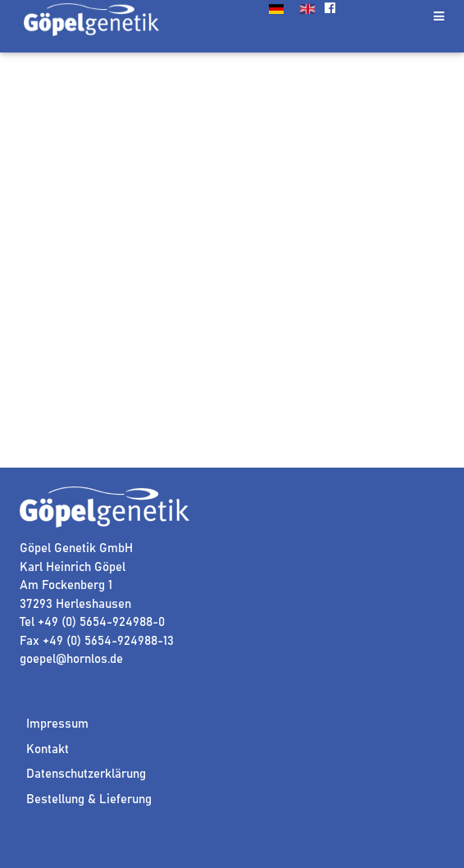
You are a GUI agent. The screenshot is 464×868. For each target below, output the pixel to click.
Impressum (57, 724)
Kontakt (48, 749)
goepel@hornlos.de (71, 659)
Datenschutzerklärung (86, 774)
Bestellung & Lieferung (89, 799)
